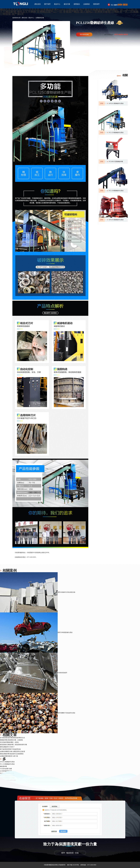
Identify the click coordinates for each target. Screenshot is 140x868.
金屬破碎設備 (40, 18)
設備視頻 (87, 4)
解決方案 (67, 4)
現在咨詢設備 (84, 34)
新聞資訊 (77, 4)
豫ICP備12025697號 (73, 865)
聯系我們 (96, 4)
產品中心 (57, 4)
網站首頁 (38, 4)
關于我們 (47, 4)
